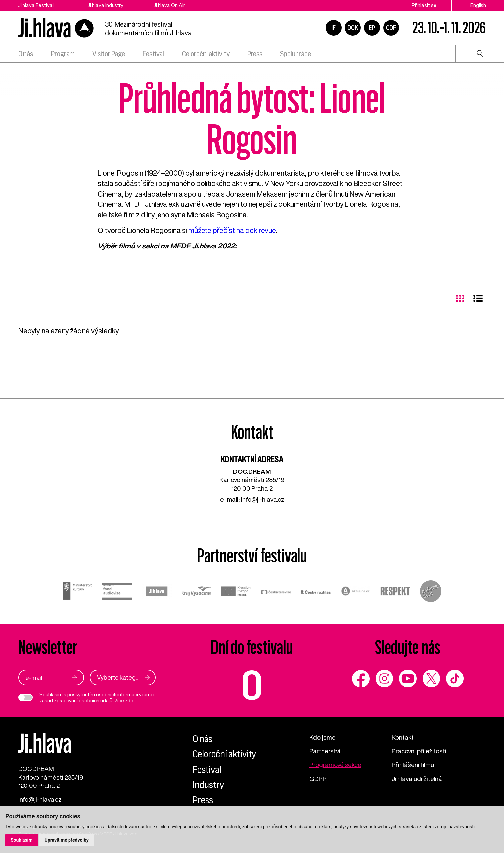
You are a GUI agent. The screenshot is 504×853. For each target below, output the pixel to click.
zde (129, 701)
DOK (353, 28)
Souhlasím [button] (22, 840)
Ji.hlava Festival (36, 5)
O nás (26, 54)
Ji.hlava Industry (105, 5)
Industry (208, 785)
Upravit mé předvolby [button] (67, 840)
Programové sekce (335, 764)
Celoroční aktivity (206, 54)
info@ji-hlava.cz (263, 499)
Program (63, 54)
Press (255, 54)
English (478, 5)
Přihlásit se (424, 5)
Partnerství (325, 751)
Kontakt (403, 737)
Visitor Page (109, 54)
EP (372, 28)
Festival (153, 54)
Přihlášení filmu (413, 764)
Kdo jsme (322, 737)
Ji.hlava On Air (169, 5)
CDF (391, 28)
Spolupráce (296, 54)
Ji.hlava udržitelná (417, 778)
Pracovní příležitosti (419, 751)
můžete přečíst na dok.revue (232, 230)
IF (333, 28)
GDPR (318, 778)
